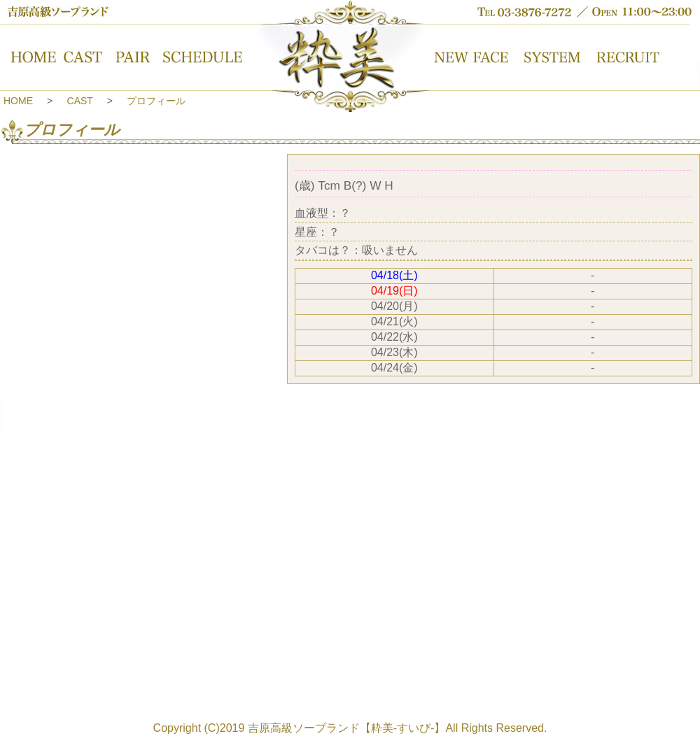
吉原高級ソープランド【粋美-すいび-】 (347, 728)
